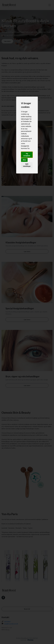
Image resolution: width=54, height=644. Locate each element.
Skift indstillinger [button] (27, 165)
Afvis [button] (24, 160)
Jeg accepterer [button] (27, 155)
